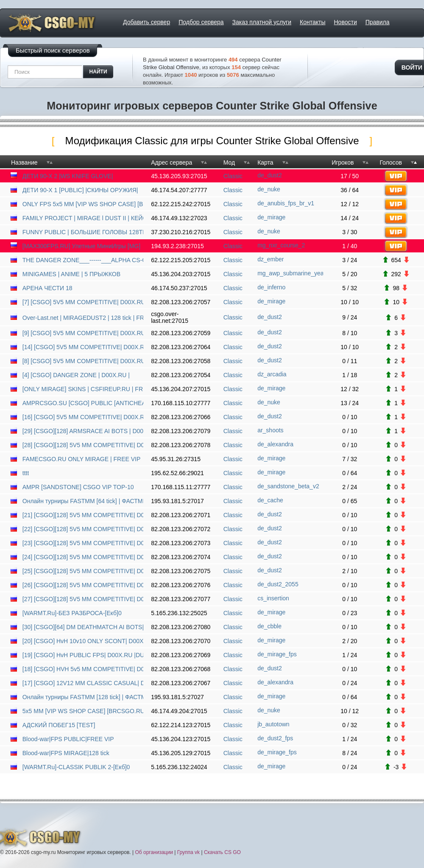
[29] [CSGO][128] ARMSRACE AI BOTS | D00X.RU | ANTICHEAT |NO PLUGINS (83, 431)
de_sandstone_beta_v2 (288, 486)
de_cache (270, 500)
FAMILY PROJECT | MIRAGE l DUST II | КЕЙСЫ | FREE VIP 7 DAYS (83, 218)
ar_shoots (270, 430)
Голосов (391, 162)
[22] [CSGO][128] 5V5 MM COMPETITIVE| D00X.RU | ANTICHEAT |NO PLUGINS (83, 529)
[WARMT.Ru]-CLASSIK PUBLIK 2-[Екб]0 (76, 767)
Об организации (154, 852)
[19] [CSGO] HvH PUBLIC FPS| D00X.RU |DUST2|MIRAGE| (83, 655)
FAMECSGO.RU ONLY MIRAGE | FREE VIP (82, 459)
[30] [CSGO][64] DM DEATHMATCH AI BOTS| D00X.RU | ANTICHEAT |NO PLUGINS (83, 627)
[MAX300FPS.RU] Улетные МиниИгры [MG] (81, 246)
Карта (265, 162)
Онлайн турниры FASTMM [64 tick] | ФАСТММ (83, 501)
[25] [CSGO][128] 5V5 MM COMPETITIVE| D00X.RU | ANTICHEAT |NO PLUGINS (83, 571)
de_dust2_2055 (278, 584)
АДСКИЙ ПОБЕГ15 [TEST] (59, 725)
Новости (346, 22)
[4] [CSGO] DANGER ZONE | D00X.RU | (76, 375)
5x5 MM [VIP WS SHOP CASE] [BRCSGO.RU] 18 (83, 711)
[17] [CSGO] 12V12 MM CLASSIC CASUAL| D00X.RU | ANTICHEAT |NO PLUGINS (83, 683)
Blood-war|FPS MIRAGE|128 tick (66, 753)
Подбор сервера (201, 22)
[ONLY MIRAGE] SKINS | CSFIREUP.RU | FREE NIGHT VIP (83, 389)
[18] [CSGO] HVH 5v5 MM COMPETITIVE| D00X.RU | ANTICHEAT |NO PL (83, 669)
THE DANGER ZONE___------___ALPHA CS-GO (83, 260)
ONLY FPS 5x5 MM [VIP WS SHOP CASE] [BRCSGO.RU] (83, 204)
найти (98, 72)
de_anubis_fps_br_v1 (286, 203)
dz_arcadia (272, 374)
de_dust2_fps (275, 738)
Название (24, 162)
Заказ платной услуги (262, 22)
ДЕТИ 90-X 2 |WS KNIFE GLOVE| (68, 176)
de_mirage (271, 217)
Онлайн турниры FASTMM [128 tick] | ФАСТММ (83, 697)
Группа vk (188, 852)
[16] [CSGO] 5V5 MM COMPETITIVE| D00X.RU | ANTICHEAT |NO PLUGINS (83, 417)
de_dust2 (270, 175)
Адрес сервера (172, 162)
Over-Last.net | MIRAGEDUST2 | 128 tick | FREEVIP (83, 318)
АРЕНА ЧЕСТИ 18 (47, 288)
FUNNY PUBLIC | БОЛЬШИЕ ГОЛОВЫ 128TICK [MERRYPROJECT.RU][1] (83, 232)
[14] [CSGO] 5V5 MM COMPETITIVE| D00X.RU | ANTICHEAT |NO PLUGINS (83, 347)
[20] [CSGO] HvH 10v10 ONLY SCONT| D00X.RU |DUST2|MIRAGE (83, 641)
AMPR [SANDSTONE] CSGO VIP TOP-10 (78, 487)
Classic (233, 176)
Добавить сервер (146, 22)
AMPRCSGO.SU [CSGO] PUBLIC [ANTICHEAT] (83, 403)
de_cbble (269, 626)
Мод (229, 162)
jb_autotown (273, 724)
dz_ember (271, 259)
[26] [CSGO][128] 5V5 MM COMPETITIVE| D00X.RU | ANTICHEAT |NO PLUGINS (83, 585)
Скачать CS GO (222, 852)
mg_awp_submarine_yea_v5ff (290, 273)
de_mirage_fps (277, 654)
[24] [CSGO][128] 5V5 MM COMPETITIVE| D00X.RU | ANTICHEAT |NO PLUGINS (83, 557)
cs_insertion (273, 598)
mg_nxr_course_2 (281, 245)
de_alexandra (275, 444)
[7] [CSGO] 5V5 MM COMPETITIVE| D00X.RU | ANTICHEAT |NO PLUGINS (83, 302)
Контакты (312, 22)
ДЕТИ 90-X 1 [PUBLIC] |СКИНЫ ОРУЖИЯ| (80, 190)
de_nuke (269, 189)
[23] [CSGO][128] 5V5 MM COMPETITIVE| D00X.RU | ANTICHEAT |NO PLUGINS (83, 543)
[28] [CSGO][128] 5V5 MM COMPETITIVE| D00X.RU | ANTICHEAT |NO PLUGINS (83, 445)
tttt (26, 473)
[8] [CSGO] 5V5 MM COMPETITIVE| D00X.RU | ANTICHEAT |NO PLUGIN (83, 361)
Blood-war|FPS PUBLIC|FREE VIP (68, 739)
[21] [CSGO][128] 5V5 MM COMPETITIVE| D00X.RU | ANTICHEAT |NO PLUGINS (83, 515)
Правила (378, 22)
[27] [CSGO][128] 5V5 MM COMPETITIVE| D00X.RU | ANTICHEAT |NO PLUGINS (83, 599)
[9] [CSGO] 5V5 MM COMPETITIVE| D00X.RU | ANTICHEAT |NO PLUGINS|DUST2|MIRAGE (83, 333)
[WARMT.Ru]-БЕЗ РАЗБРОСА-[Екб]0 (72, 613)
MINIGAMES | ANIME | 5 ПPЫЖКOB (71, 274)
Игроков (343, 162)
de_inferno (271, 287)
